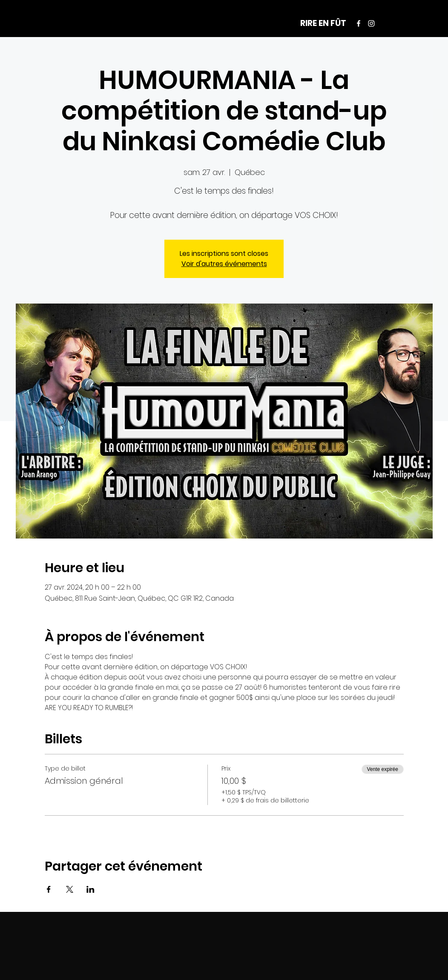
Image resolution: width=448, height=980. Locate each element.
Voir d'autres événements (224, 264)
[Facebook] (359, 23)
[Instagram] (371, 23)
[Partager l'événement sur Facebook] (49, 889)
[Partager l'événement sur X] (70, 889)
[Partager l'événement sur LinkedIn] (90, 889)
